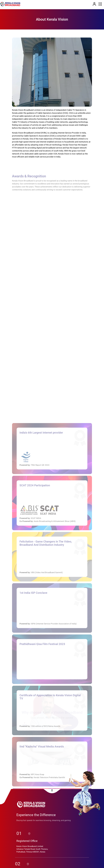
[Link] (94, 4)
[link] (10, 4)
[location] (29, 823)
